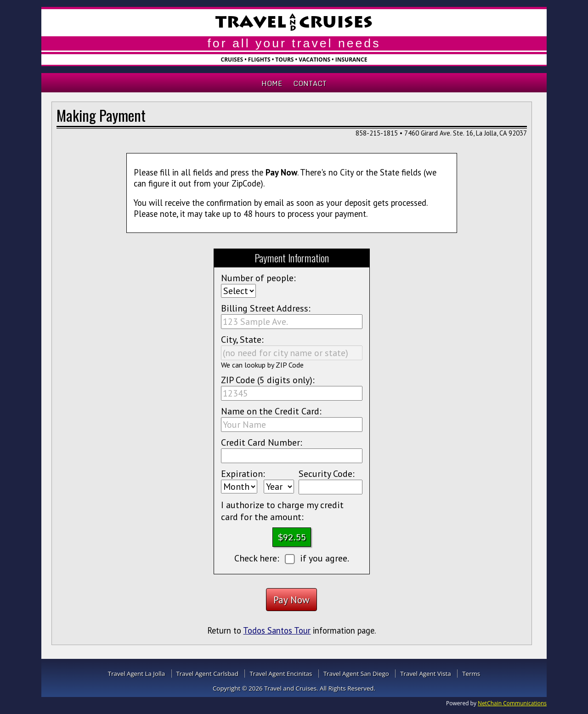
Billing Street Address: (266, 308)
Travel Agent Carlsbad (207, 674)
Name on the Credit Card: (271, 411)
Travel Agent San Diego (356, 674)
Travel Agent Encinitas (281, 674)
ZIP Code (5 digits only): (268, 380)
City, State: (242, 340)
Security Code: (327, 474)
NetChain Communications (512, 703)
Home (272, 83)
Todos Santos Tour (277, 630)
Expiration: (243, 474)
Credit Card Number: (262, 442)
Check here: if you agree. (292, 558)
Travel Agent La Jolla (136, 674)
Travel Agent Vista (426, 674)
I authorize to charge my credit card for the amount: (282, 511)
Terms (471, 674)
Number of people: (258, 278)
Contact (310, 83)
